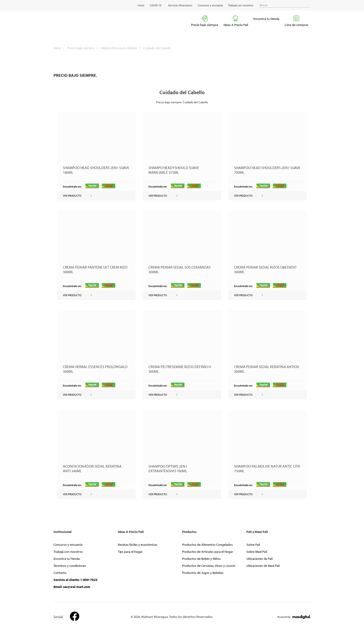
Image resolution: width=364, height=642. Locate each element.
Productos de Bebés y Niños (201, 559)
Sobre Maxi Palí (257, 552)
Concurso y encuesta (210, 5)
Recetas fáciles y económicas (138, 545)
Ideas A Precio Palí (236, 21)
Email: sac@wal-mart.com (72, 587)
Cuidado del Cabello (157, 48)
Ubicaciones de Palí (259, 559)
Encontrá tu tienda (266, 19)
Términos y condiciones (70, 566)
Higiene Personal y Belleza (122, 48)
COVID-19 (156, 5)
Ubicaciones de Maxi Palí (263, 566)
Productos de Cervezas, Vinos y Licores (209, 566)
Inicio (141, 5)
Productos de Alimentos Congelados (207, 545)
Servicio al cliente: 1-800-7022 (76, 580)
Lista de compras (297, 21)
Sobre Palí (253, 545)
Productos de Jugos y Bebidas (203, 573)
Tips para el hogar (130, 552)
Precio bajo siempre (205, 21)
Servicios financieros (180, 5)
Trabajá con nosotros (241, 5)
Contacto (60, 573)
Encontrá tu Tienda (67, 559)
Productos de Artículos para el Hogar (208, 552)
